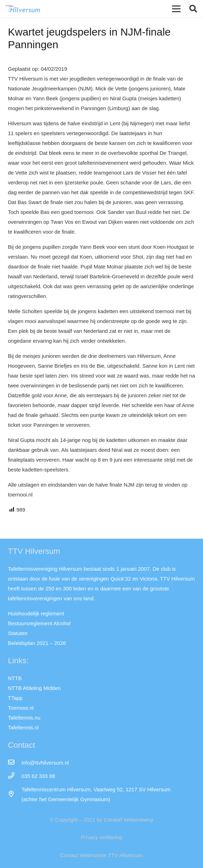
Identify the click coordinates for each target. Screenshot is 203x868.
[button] (193, 9)
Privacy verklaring (101, 837)
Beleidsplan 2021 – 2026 (37, 643)
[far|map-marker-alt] (15, 794)
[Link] (23, 9)
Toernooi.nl (21, 708)
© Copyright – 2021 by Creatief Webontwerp (101, 820)
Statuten (18, 633)
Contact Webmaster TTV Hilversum (101, 855)
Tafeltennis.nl (24, 727)
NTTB (15, 678)
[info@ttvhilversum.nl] (15, 763)
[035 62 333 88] (15, 776)
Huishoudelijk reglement (36, 613)
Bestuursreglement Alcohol (39, 623)
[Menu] (176, 9)
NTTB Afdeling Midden (34, 688)
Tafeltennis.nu (24, 718)
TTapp (15, 698)
